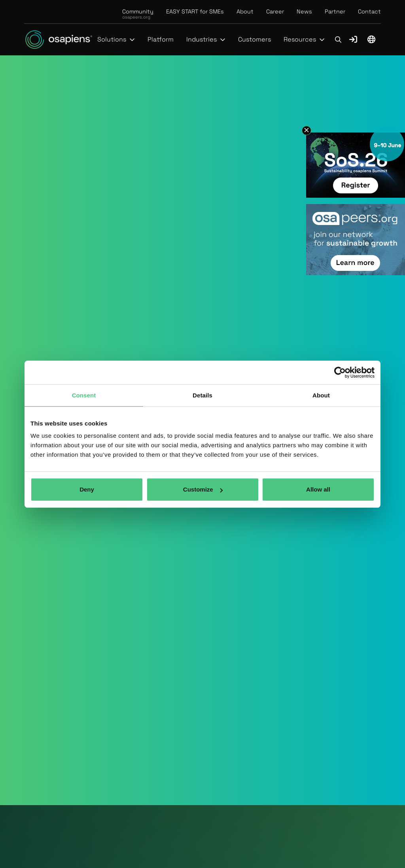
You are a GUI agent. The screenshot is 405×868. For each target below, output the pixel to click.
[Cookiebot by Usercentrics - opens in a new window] (340, 373)
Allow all (318, 489)
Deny (87, 489)
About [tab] (321, 395)
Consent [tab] (84, 395)
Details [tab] (202, 395)
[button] (116, 40)
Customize (203, 489)
